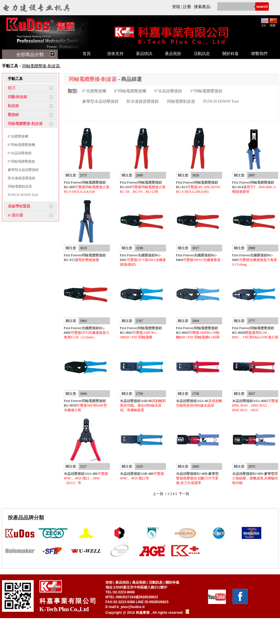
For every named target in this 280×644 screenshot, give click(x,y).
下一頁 (184, 494)
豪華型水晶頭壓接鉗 (23, 170)
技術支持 (115, 54)
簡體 (273, 24)
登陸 (176, 7)
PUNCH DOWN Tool (23, 195)
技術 (109, 582)
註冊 (187, 7)
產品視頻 (173, 54)
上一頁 (158, 494)
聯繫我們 (259, 54)
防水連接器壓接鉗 (22, 178)
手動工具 (10, 66)
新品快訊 (144, 54)
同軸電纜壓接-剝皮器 (41, 66)
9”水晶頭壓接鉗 (20, 153)
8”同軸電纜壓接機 (21, 145)
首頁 (87, 54)
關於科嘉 (231, 54)
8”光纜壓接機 (18, 136)
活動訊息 (202, 54)
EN (265, 24)
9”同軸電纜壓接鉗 (21, 161)
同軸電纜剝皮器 (20, 186)
